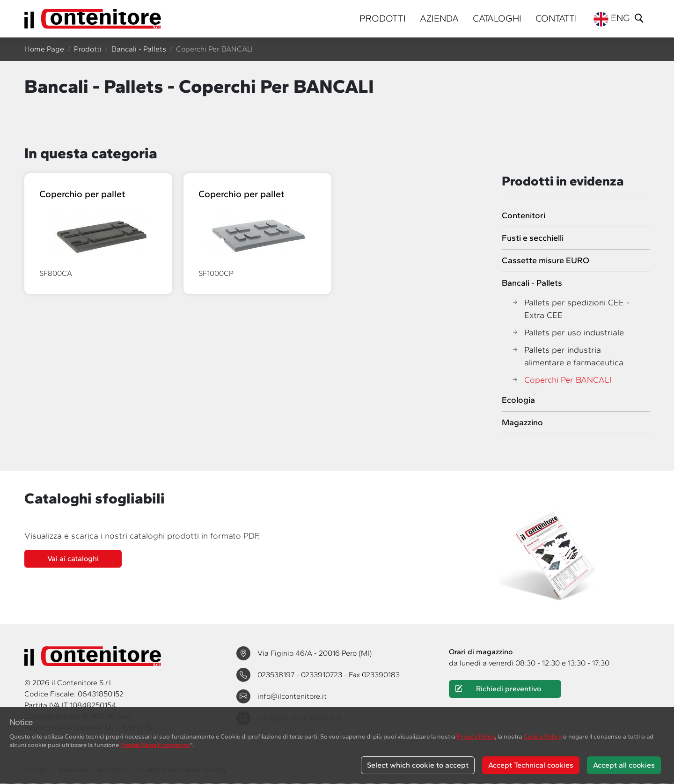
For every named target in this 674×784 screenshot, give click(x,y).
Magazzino (522, 422)
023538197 (277, 675)
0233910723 (322, 675)
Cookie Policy (542, 736)
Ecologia (518, 400)
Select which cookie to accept (418, 765)
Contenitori (524, 215)
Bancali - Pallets (139, 49)
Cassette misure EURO (546, 260)
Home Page (44, 49)
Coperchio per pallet (82, 194)
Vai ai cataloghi (73, 558)
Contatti (556, 18)
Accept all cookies (624, 765)
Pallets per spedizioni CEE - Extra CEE (570, 309)
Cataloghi (497, 18)
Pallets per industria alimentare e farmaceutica (567, 356)
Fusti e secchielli (533, 238)
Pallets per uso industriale (568, 333)
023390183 (381, 675)
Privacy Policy (476, 736)
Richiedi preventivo (498, 689)
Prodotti (383, 18)
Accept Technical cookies (531, 765)
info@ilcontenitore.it (292, 696)
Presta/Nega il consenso (155, 745)
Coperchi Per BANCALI (561, 380)
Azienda (439, 18)
